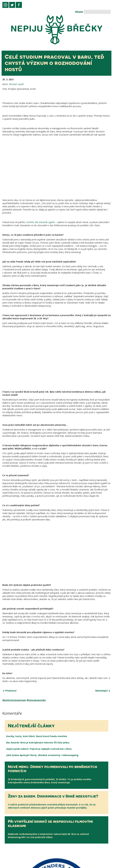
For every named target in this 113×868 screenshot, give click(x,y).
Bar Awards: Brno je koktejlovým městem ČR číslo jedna (38, 565)
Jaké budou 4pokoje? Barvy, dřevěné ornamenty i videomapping (42, 578)
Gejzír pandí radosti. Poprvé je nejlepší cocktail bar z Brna (39, 571)
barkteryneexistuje (15, 523)
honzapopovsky (37, 523)
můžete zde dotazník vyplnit (40, 163)
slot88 (3, 866)
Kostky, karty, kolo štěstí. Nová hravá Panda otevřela (37, 559)
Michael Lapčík (16, 84)
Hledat (79, 12)
